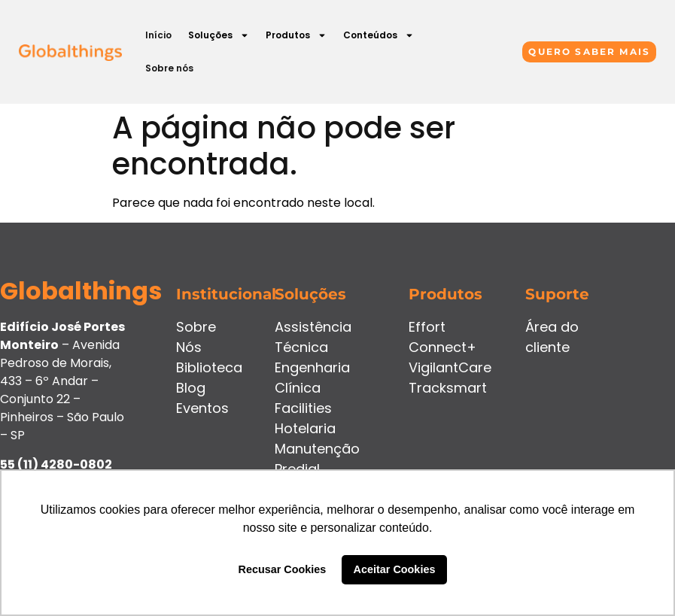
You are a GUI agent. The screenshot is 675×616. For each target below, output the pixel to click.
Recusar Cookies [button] (283, 569)
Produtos (296, 35)
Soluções (219, 35)
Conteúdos (379, 35)
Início (158, 35)
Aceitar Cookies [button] (395, 569)
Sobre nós (169, 68)
